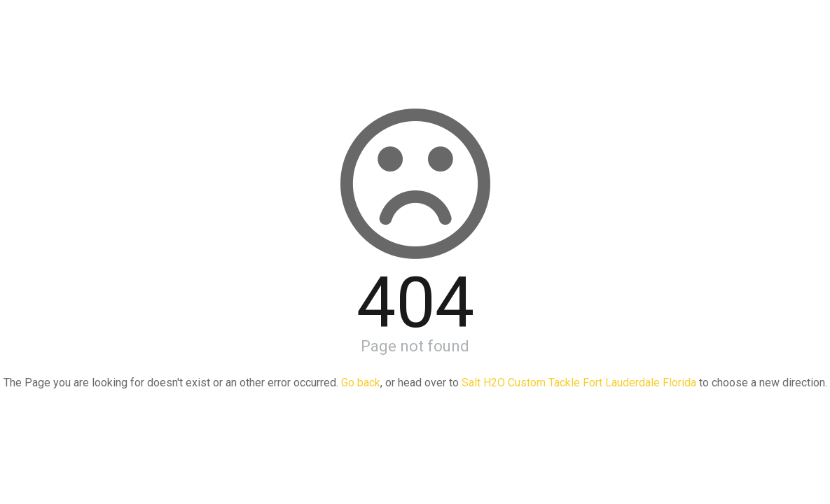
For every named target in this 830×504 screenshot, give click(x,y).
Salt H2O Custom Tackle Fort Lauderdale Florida (579, 383)
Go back (361, 383)
